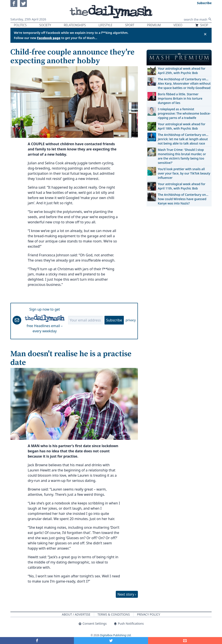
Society (45, 25)
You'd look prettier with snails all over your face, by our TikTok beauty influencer (184, 173)
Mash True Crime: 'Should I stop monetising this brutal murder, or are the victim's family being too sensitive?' (182, 156)
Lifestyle (105, 25)
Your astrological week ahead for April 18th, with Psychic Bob (182, 126)
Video (178, 25)
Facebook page (49, 38)
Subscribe (114, 320)
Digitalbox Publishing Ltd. (116, 635)
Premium (154, 25)
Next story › (127, 594)
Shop (202, 25)
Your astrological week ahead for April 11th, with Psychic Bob (182, 186)
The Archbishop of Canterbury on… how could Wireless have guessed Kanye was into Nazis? (183, 199)
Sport (130, 25)
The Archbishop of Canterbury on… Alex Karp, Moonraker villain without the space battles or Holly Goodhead (184, 83)
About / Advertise (76, 614)
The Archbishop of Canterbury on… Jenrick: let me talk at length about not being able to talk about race (183, 139)
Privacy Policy (149, 614)
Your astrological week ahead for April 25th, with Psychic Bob (182, 71)
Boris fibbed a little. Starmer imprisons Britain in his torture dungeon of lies (180, 98)
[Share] (185, 641)
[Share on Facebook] (37, 641)
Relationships (75, 25)
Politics (20, 25)
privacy (131, 320)
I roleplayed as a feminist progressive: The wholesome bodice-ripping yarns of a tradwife (184, 113)
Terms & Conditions (114, 614)
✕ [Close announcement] (205, 34)
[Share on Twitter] (111, 641)
